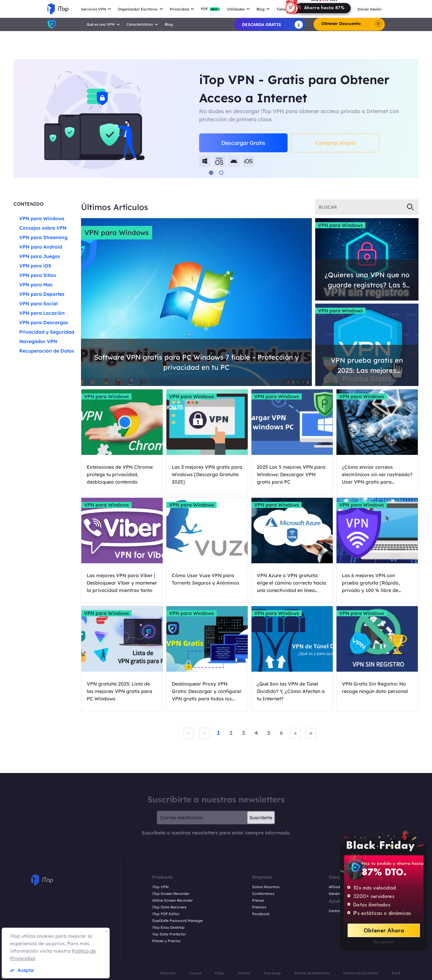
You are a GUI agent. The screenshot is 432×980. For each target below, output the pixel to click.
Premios (259, 907)
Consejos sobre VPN (43, 228)
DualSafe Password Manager (178, 921)
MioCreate (168, 973)
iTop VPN (160, 887)
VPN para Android (41, 247)
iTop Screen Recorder (171, 894)
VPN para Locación (42, 313)
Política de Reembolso (312, 973)
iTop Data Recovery (169, 907)
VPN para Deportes (42, 294)
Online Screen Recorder (172, 900)
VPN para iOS (35, 266)
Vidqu (219, 973)
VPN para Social (38, 304)
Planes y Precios (166, 941)
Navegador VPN (38, 341)
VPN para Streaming (43, 237)
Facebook (261, 914)
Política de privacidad (361, 973)
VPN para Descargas (44, 323)
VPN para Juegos (40, 256)
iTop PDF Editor (166, 914)
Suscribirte (261, 818)
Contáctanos (263, 894)
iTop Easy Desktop (168, 927)
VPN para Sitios (38, 275)
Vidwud (195, 973)
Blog (169, 24)
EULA (396, 973)
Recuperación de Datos (47, 351)
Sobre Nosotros (266, 887)
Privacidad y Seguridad (47, 332)
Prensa (258, 900)
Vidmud (244, 973)
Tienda (282, 9)
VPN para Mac (36, 285)
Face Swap (272, 973)
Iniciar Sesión (369, 9)
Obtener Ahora (384, 931)
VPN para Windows (42, 218)
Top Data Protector (169, 934)
